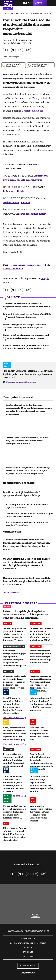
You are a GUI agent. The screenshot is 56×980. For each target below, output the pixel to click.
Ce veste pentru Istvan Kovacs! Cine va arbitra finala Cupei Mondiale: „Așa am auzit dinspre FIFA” (41, 634)
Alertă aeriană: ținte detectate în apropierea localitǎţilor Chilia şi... (22, 494)
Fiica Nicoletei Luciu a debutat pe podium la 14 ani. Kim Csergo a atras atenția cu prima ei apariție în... (15, 834)
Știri (12, 13)
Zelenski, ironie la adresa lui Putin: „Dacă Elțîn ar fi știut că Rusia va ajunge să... (27, 315)
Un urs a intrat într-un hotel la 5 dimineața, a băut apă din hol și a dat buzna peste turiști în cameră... (15, 812)
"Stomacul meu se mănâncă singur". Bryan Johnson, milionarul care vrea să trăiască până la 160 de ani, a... (41, 784)
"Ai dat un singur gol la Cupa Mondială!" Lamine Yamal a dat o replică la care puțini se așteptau (41, 704)
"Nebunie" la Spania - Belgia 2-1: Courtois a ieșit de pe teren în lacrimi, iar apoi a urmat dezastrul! (28, 374)
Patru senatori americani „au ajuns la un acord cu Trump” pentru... (27, 524)
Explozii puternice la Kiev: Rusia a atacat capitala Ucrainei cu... (27, 506)
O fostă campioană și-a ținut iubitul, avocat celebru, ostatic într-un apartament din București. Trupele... (15, 634)
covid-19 (45, 265)
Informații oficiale (14, 191)
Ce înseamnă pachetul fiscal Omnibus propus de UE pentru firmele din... (29, 515)
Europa (27, 13)
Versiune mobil (28, 966)
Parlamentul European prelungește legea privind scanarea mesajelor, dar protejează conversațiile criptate (15, 658)
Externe (19, 13)
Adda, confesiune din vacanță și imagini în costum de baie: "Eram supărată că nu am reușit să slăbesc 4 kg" (15, 734)
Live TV (38, 3)
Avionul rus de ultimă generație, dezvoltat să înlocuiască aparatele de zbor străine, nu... (26, 347)
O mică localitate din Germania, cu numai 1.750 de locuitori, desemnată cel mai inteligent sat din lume (28, 441)
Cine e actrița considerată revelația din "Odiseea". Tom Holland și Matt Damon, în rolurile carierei (41, 813)
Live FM (27, 3)
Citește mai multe (12, 592)
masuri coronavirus (13, 268)
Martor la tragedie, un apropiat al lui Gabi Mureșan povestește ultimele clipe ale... (25, 326)
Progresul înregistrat (34, 214)
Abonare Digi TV (28, 939)
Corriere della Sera (33, 111)
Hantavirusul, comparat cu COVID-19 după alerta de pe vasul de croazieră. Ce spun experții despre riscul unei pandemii (28, 470)
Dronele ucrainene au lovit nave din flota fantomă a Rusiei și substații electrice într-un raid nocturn (28, 581)
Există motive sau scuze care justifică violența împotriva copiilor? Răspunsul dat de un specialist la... (13, 761)
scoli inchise (19, 265)
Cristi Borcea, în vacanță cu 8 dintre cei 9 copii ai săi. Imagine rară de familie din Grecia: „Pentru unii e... (13, 706)
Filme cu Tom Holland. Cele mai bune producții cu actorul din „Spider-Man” (40, 734)
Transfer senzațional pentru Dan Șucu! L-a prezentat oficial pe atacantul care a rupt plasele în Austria (40, 656)
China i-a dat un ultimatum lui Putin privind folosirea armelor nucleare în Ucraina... (26, 336)
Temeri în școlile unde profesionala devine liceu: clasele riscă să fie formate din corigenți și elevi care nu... (15, 683)
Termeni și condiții (15, 931)
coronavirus (33, 265)
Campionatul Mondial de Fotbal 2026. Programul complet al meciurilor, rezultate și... (28, 305)
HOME (5, 13)
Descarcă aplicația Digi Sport (21, 382)
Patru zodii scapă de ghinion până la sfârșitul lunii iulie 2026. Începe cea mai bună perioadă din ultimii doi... (26, 614)
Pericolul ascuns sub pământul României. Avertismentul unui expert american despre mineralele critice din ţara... (40, 683)
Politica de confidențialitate (37, 931)
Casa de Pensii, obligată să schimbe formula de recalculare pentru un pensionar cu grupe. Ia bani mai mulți (41, 761)
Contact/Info (28, 956)
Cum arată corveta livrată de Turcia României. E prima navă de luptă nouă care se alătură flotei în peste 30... (14, 784)
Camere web (28, 952)
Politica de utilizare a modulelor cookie (28, 943)
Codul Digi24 (28, 948)
